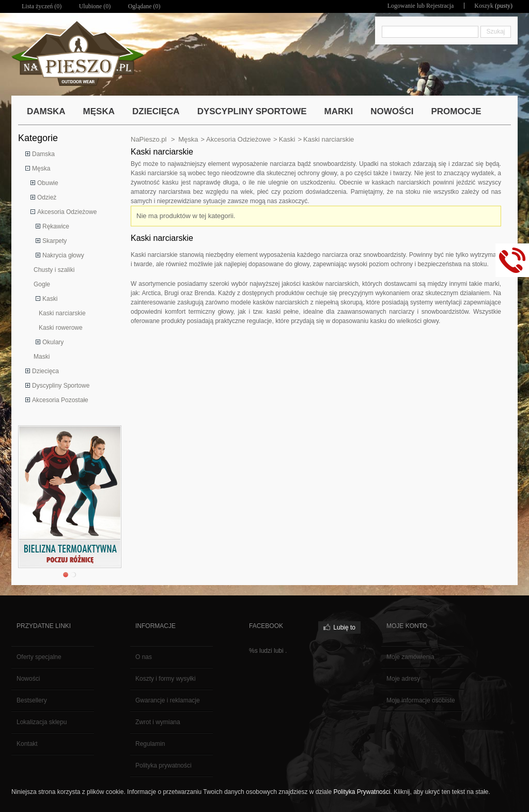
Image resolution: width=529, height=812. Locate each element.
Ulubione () (95, 6)
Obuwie (48, 183)
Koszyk (484, 6)
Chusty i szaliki (54, 270)
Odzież (47, 197)
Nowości (28, 679)
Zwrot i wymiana (158, 722)
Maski (42, 357)
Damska (43, 154)
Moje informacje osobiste (421, 700)
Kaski (50, 299)
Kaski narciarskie (62, 313)
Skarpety (55, 241)
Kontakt (27, 744)
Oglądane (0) (144, 6)
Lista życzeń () (42, 6)
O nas (144, 657)
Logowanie (401, 6)
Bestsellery (32, 700)
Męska (41, 168)
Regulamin (150, 744)
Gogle (42, 284)
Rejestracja (440, 6)
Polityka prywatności (164, 765)
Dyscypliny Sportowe (61, 386)
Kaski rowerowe (61, 328)
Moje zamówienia (410, 657)
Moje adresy (403, 679)
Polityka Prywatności (362, 792)
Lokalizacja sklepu (42, 722)
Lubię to (344, 627)
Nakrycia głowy (63, 255)
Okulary (53, 342)
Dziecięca (45, 371)
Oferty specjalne (39, 657)
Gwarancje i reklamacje (168, 700)
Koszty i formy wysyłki (166, 679)
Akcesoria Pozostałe (60, 400)
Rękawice (56, 226)
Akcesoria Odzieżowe (67, 212)
